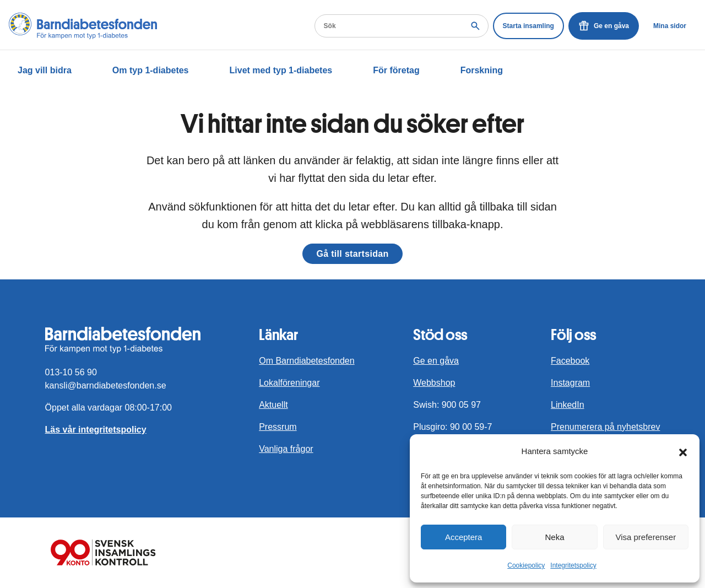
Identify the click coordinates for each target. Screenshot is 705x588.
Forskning (482, 70)
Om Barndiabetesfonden (307, 361)
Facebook (570, 361)
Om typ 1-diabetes (151, 70)
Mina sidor (670, 26)
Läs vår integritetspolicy (96, 430)
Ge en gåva (604, 26)
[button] (683, 451)
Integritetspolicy (573, 565)
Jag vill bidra (45, 70)
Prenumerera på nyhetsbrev (605, 427)
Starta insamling (528, 26)
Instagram (570, 383)
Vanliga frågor (286, 449)
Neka (554, 537)
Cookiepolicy (526, 565)
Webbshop (434, 383)
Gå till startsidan (352, 254)
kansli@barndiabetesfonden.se (106, 385)
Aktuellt (273, 405)
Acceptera (464, 537)
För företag (396, 70)
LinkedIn (568, 405)
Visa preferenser (646, 537)
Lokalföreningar (289, 383)
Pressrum (278, 427)
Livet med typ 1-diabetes (281, 70)
